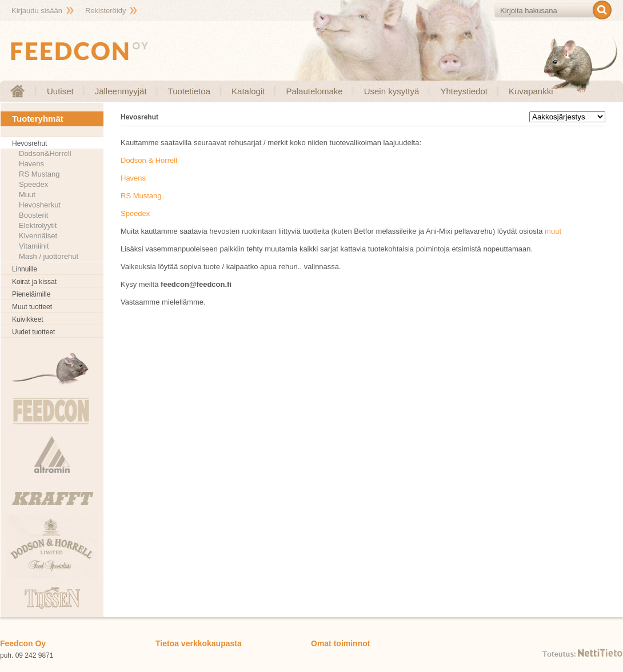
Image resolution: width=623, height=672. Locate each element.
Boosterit (33, 215)
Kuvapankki (531, 91)
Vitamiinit (34, 246)
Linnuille (25, 269)
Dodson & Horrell (149, 160)
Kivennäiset (38, 236)
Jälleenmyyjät (121, 91)
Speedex (33, 184)
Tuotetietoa (189, 91)
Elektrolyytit (38, 225)
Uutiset (60, 91)
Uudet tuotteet (33, 332)
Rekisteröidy (106, 11)
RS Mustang (39, 174)
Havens (31, 164)
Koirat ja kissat (34, 282)
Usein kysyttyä (392, 91)
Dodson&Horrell (45, 153)
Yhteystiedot (464, 91)
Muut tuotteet (32, 307)
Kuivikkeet (28, 319)
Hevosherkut (40, 205)
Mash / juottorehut (49, 256)
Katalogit (248, 91)
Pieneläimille (31, 294)
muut (553, 231)
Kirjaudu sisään (37, 11)
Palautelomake (314, 91)
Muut (27, 195)
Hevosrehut (29, 143)
